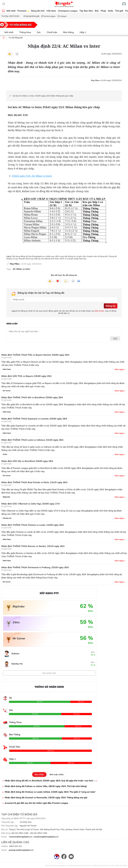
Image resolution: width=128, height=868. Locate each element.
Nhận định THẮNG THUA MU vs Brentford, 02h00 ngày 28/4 (32, 397)
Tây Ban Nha (86, 11)
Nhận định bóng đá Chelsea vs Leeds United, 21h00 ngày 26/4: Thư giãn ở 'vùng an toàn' (50, 792)
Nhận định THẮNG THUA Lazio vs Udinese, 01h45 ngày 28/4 (32, 440)
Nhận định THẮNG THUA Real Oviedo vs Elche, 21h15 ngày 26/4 (34, 482)
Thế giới (119, 11)
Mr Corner (19, 638)
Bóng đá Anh (38, 11)
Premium (23, 11)
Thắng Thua (15, 722)
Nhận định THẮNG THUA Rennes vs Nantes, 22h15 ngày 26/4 (33, 546)
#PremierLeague (48, 16)
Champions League (68, 11)
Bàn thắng (67, 32)
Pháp (103, 11)
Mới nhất (11, 11)
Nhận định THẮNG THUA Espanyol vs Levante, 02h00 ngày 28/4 (34, 419)
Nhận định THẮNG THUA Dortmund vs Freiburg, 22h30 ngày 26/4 (35, 567)
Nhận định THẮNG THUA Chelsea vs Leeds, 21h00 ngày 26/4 (33, 525)
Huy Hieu (15, 264)
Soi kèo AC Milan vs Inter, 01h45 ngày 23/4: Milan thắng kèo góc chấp (43, 96)
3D (10, 698)
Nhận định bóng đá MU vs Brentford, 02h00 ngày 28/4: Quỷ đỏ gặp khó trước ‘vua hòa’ (51, 781)
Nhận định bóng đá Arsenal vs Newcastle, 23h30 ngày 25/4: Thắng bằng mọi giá (46, 797)
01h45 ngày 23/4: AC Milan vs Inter (32, 176)
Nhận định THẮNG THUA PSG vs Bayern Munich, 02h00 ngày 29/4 (35, 355)
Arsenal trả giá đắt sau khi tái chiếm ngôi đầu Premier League (36, 803)
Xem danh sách (49, 673)
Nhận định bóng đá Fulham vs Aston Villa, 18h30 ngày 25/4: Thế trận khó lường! (46, 786)
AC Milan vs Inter (21, 269)
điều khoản (100, 311)
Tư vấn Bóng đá (16, 38)
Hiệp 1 (81, 32)
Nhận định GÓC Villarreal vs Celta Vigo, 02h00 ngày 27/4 (31, 504)
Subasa (15, 653)
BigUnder (19, 606)
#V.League (62, 16)
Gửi (115, 338)
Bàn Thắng (15, 734)
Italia (111, 11)
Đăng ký (111, 306)
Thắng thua (23, 32)
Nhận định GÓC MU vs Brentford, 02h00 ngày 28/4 (27, 461)
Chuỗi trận (50, 32)
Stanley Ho (17, 664)
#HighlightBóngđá (31, 16)
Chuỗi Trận (15, 747)
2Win (16, 622)
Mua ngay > (120, 369)
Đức (97, 11)
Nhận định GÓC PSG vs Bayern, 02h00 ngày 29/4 (26, 376)
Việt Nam (51, 11)
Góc (37, 32)
